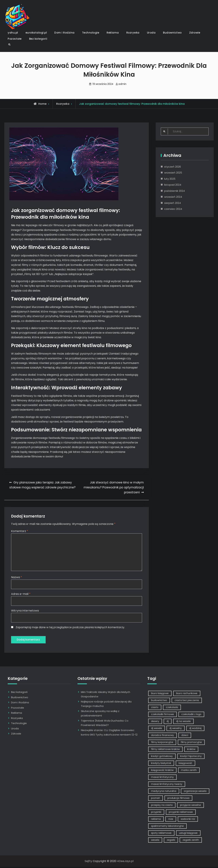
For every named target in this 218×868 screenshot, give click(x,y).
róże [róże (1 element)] (171, 820)
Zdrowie (195, 33)
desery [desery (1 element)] (155, 722)
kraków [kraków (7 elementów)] (191, 750)
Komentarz (20, 531)
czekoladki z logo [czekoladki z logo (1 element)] (191, 715)
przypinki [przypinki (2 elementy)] (156, 813)
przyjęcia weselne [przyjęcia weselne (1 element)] (190, 806)
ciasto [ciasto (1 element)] (155, 708)
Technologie (91, 33)
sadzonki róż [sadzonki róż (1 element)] (188, 820)
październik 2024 (174, 191)
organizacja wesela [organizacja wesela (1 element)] (195, 792)
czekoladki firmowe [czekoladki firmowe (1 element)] (162, 715)
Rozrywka (133, 33)
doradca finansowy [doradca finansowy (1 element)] (162, 736)
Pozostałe (15, 39)
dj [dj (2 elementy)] (168, 722)
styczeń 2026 (173, 167)
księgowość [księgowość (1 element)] (185, 764)
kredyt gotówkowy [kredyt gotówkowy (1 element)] (162, 757)
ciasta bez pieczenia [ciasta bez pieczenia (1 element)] (187, 701)
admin (122, 84)
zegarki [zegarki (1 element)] (171, 841)
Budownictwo (172, 33)
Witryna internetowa (25, 611)
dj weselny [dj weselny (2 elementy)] (176, 729)
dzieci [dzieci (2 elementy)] (185, 736)
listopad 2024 (173, 185)
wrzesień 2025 (173, 173)
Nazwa (17, 578)
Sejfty (88, 862)
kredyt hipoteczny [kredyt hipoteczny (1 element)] (191, 757)
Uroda (151, 33)
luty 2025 (170, 179)
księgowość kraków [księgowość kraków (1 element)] (162, 771)
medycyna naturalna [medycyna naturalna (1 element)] (164, 792)
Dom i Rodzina (64, 33)
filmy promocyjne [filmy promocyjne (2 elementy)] (191, 743)
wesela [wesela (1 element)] (155, 841)
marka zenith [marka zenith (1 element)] (189, 771)
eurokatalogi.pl (36, 33)
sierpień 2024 (173, 203)
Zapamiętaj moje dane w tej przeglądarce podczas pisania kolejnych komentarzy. (70, 628)
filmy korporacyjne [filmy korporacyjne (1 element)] (162, 743)
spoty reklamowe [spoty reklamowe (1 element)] (161, 834)
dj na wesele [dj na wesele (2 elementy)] (183, 722)
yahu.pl (13, 33)
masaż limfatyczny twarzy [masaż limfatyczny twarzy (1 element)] (167, 785)
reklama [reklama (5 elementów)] (156, 820)
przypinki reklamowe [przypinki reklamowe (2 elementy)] (181, 813)
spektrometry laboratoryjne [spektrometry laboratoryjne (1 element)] (167, 827)
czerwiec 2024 (173, 209)
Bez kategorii (38, 39)
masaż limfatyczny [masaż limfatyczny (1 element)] (162, 778)
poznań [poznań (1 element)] (155, 799)
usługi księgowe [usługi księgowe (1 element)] (188, 834)
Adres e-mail (21, 594)
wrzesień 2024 (173, 197)
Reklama (113, 33)
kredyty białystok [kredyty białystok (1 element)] (161, 764)
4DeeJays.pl (125, 862)
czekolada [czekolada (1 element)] (172, 708)
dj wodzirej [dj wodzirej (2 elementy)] (195, 729)
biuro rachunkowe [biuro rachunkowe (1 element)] (187, 694)
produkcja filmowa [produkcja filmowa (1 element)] (178, 799)
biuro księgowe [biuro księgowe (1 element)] (160, 694)
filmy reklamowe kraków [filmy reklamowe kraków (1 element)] (165, 750)
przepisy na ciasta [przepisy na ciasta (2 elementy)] (162, 806)
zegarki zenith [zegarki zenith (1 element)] (191, 841)
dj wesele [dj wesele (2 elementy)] (157, 729)
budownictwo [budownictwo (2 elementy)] (159, 701)
